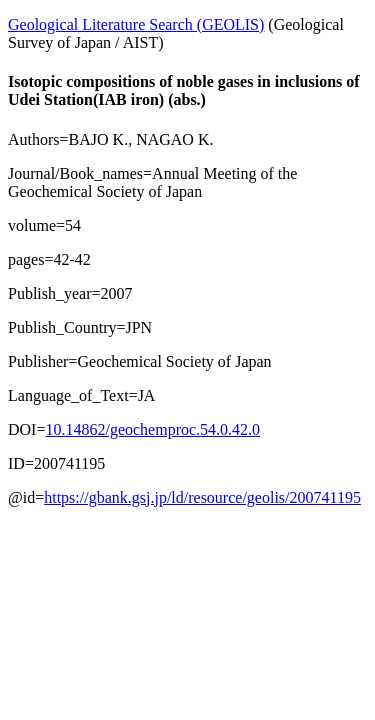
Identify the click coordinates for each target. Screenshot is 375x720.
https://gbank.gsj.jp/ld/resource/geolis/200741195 (202, 497)
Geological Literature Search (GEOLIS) (136, 24)
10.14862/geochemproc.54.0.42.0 (152, 429)
